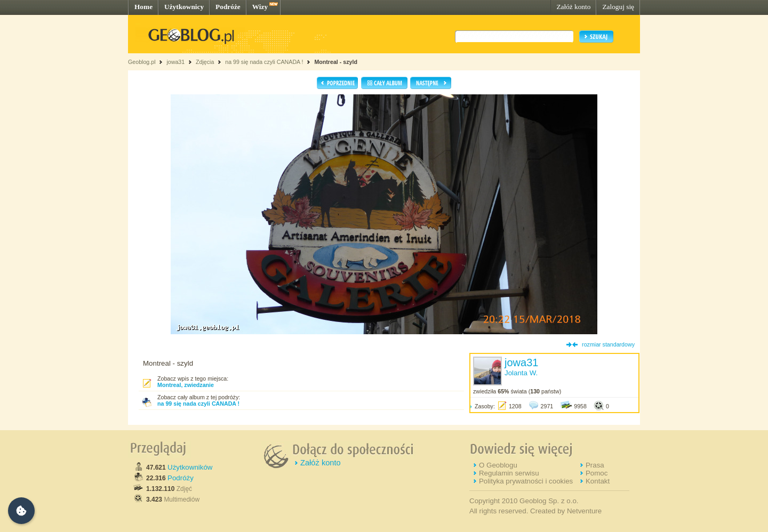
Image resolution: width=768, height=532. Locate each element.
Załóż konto (573, 7)
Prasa (595, 465)
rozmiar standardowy (608, 344)
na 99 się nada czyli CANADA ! (264, 62)
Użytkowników (190, 467)
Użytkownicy (184, 7)
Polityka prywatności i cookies (526, 481)
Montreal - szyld (336, 62)
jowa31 (175, 62)
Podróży (181, 478)
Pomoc (597, 473)
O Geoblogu (498, 465)
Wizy (260, 7)
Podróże (228, 7)
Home (143, 7)
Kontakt (598, 481)
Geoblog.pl (142, 62)
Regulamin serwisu (509, 473)
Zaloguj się (618, 7)
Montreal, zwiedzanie (186, 385)
